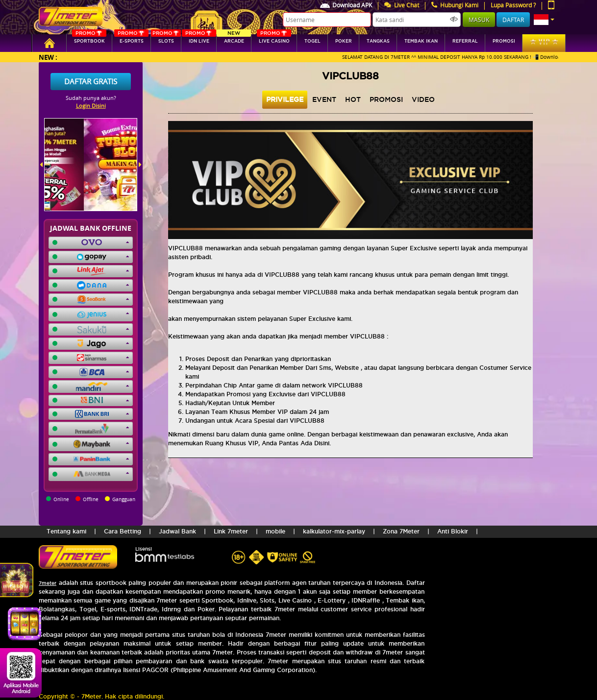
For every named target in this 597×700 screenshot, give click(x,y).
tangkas (378, 41)
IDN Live (199, 39)
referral (465, 41)
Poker (344, 41)
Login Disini (91, 106)
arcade (234, 39)
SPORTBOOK (89, 39)
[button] (544, 20)
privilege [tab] (285, 99)
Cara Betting (123, 531)
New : (48, 57)
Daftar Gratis (91, 81)
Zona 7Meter (401, 531)
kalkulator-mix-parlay (334, 531)
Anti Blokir (453, 531)
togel (312, 41)
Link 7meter (231, 531)
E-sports (131, 39)
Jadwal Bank (177, 531)
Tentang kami (66, 531)
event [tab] (324, 99)
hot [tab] (353, 99)
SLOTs (166, 39)
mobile (275, 531)
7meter (48, 583)
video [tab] (423, 99)
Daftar (513, 20)
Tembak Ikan (421, 41)
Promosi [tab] (386, 99)
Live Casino (274, 39)
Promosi (504, 41)
